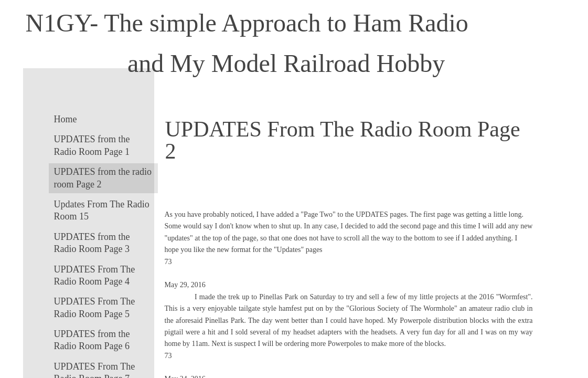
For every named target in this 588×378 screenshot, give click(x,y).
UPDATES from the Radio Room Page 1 (92, 145)
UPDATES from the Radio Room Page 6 (92, 340)
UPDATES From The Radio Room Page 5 (95, 307)
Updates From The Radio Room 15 (102, 210)
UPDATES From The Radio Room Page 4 (95, 275)
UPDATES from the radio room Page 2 (103, 178)
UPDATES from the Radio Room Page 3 (92, 243)
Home (66, 119)
